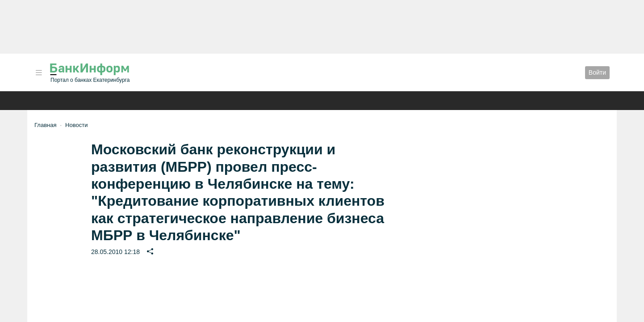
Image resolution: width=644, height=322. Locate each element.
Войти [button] (597, 72)
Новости (76, 125)
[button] (39, 73)
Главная (45, 125)
